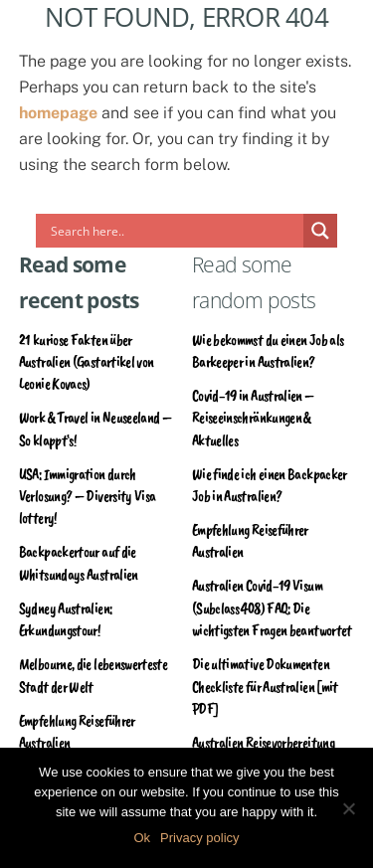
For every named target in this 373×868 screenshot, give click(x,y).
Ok (142, 838)
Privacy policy (199, 838)
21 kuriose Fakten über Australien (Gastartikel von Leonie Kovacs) (87, 362)
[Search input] (175, 231)
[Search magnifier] (320, 231)
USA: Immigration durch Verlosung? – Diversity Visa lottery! (88, 497)
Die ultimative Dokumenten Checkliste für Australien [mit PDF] (265, 687)
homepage (58, 113)
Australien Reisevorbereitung (263, 743)
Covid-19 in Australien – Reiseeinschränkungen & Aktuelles (253, 418)
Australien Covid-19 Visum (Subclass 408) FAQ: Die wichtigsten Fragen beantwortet (272, 608)
